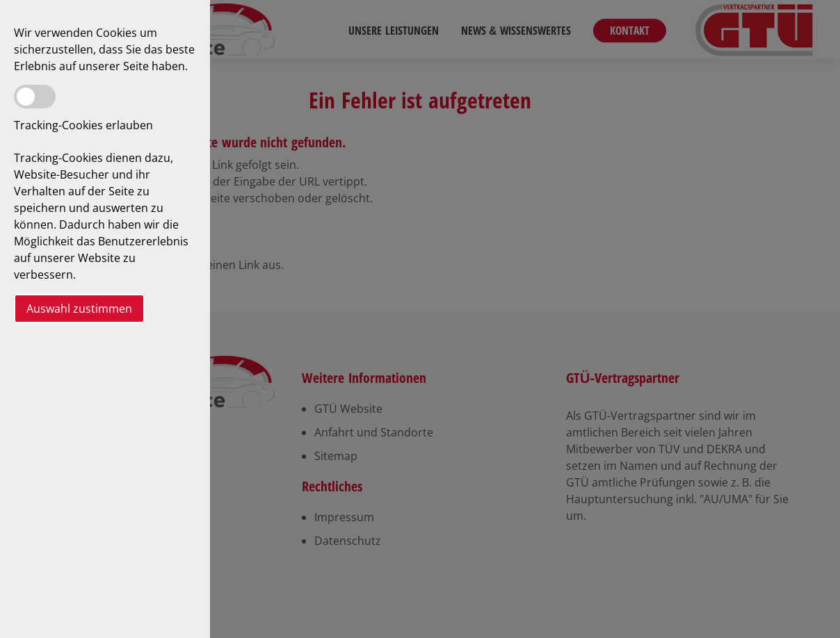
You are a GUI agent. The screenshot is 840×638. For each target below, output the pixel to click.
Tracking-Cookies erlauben (83, 125)
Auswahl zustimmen (79, 309)
